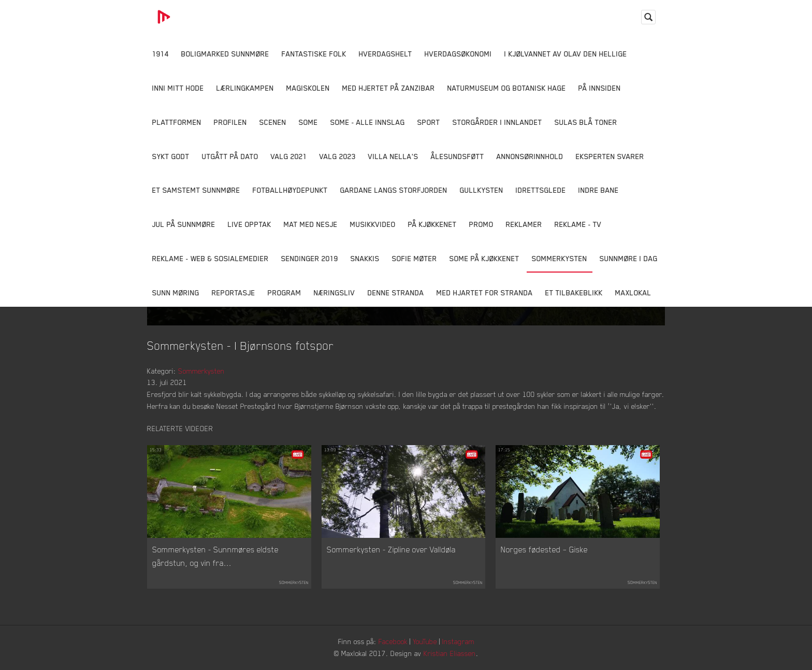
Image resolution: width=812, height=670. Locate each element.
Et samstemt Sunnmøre (196, 190)
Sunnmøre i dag (629, 258)
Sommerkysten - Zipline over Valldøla (391, 549)
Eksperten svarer (610, 156)
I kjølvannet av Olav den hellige (566, 54)
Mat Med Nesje (311, 224)
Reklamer (524, 224)
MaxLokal (633, 293)
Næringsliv (335, 293)
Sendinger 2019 (310, 258)
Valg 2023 (338, 156)
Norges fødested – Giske (544, 549)
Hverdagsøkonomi (458, 54)
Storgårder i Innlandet (497, 122)
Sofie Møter (415, 258)
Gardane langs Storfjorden (394, 190)
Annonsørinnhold (530, 156)
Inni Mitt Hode (178, 88)
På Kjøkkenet (432, 224)
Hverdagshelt (386, 54)
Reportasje (234, 293)
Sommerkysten (560, 258)
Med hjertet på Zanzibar (389, 88)
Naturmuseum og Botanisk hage (507, 88)
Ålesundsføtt (458, 156)
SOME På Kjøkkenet (484, 258)
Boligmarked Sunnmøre (225, 54)
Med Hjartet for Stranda (485, 293)
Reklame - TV (578, 224)
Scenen (273, 122)
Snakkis (365, 258)
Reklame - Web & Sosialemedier (211, 258)
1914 (161, 54)
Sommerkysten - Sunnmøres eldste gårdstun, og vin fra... (215, 556)
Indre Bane (599, 190)
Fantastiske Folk (314, 54)
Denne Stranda (396, 293)
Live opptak (250, 224)
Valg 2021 (289, 156)
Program (285, 293)
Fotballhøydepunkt (290, 190)
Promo (481, 224)
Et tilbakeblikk (574, 293)
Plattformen (177, 122)
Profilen (230, 122)
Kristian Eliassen (450, 653)
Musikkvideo (373, 224)
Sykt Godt (171, 156)
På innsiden (600, 88)
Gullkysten (482, 190)
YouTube (425, 641)
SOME (308, 122)
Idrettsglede (541, 190)
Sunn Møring (176, 293)
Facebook (393, 641)
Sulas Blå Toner (586, 122)
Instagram (458, 641)
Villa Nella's (393, 156)
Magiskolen (308, 88)
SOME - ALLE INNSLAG (368, 122)
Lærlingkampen (245, 88)
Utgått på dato (230, 156)
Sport (429, 122)
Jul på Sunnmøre (184, 224)
